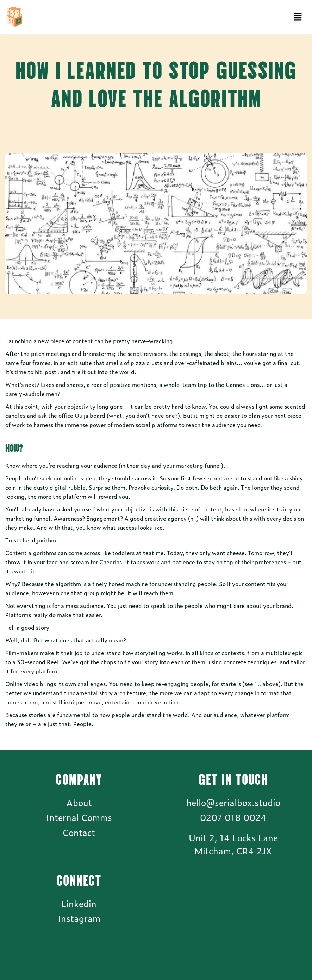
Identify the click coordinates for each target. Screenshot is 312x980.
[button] (298, 17)
